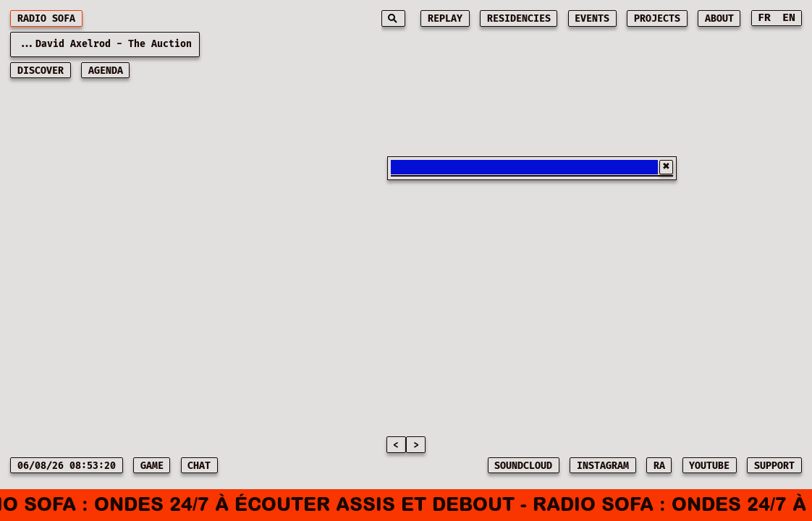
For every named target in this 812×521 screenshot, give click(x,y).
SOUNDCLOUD (523, 466)
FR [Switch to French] (764, 18)
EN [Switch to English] (789, 18)
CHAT (199, 466)
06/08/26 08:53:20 (67, 466)
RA (659, 466)
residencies (519, 19)
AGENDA (106, 71)
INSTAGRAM (603, 466)
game (152, 466)
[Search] (393, 18)
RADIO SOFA (46, 19)
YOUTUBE (709, 466)
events (592, 19)
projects (657, 19)
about (719, 19)
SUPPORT (774, 466)
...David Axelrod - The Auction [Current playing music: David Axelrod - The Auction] (105, 44)
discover (41, 71)
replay (445, 19)
